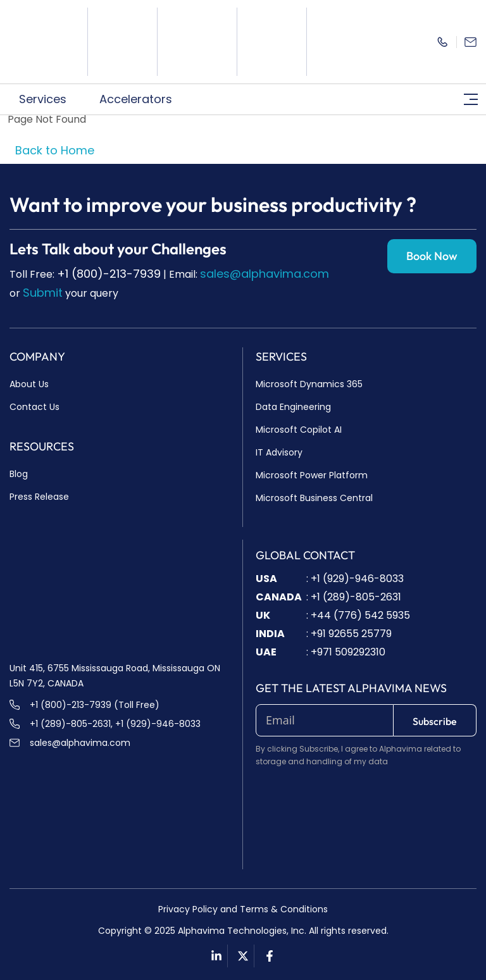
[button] (50, 99)
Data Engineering (293, 407)
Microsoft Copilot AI (299, 430)
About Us (29, 384)
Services (50, 99)
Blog (19, 474)
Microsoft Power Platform (312, 475)
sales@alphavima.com (265, 274)
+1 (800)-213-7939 (109, 274)
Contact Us (34, 407)
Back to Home (55, 150)
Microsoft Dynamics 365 (309, 384)
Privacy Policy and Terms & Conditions (243, 909)
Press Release (39, 497)
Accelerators (143, 99)
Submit (43, 293)
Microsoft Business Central (314, 498)
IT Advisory (279, 452)
